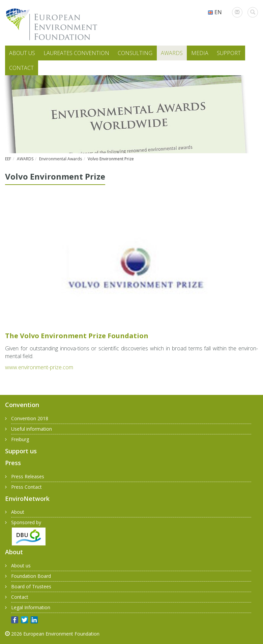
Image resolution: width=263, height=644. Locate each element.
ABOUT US (22, 53)
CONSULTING (135, 53)
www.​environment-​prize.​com (39, 367)
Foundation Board (31, 576)
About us (21, 566)
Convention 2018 (30, 418)
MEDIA (200, 53)
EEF (8, 159)
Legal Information (31, 607)
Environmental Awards (61, 159)
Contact (20, 597)
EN (215, 12)
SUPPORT (229, 53)
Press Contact (26, 487)
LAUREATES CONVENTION (76, 53)
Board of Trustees (31, 586)
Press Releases (28, 476)
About (18, 512)
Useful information (32, 429)
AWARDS (172, 53)
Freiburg (20, 439)
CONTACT (21, 68)
